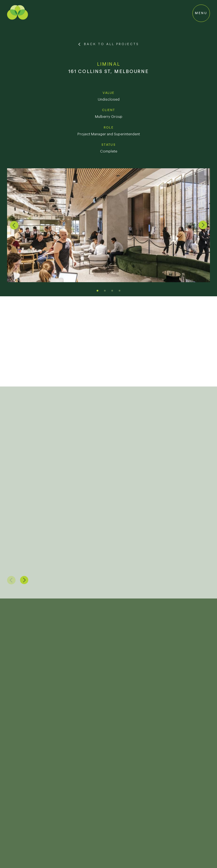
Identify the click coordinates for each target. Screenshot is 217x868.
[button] (14, 225)
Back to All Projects (111, 44)
